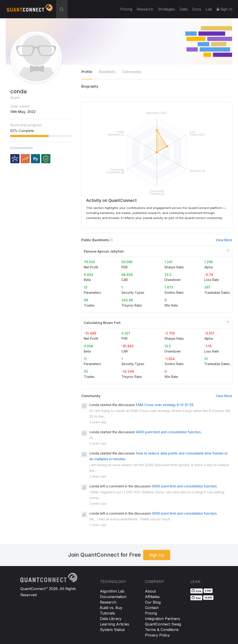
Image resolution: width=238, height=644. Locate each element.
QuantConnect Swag (163, 624)
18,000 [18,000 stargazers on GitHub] (208, 597)
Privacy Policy (157, 635)
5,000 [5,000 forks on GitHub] (208, 591)
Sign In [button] (224, 9)
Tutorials (107, 613)
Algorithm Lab (112, 591)
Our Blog (153, 602)
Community (132, 72)
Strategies (166, 9)
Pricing (126, 9)
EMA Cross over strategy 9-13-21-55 (165, 405)
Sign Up (157, 555)
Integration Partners (163, 619)
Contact (152, 608)
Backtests (107, 72)
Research (145, 9)
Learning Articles (115, 624)
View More (224, 240)
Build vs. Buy (111, 608)
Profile (87, 72)
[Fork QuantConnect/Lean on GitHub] (197, 591)
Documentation (113, 597)
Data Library (111, 619)
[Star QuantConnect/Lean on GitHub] (196, 598)
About (150, 591)
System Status (112, 630)
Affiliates (152, 597)
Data (184, 9)
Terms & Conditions (162, 630)
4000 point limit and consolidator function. (169, 432)
